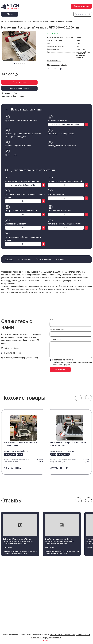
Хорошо (46, 640)
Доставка (60, 259)
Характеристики (24, 259)
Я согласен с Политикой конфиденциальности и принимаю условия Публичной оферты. (72, 362)
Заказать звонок (81, 6)
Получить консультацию (19, 88)
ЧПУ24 (4, 21)
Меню (10, 14)
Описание (9, 259)
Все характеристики (54, 61)
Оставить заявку (19, 82)
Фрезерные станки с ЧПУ (18, 21)
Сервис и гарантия (44, 259)
